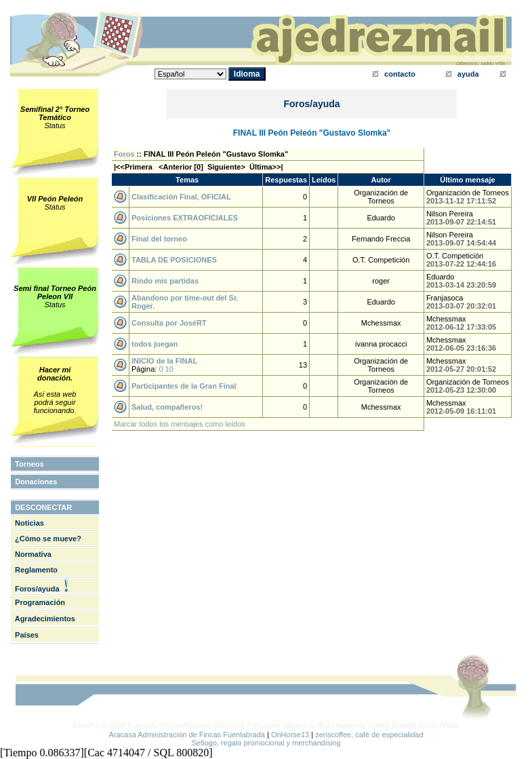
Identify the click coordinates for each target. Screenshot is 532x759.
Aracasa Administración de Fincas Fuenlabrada (187, 735)
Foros (124, 154)
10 (169, 369)
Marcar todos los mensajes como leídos (180, 424)
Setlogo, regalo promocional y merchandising (266, 743)
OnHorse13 (290, 735)
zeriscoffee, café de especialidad (369, 735)
